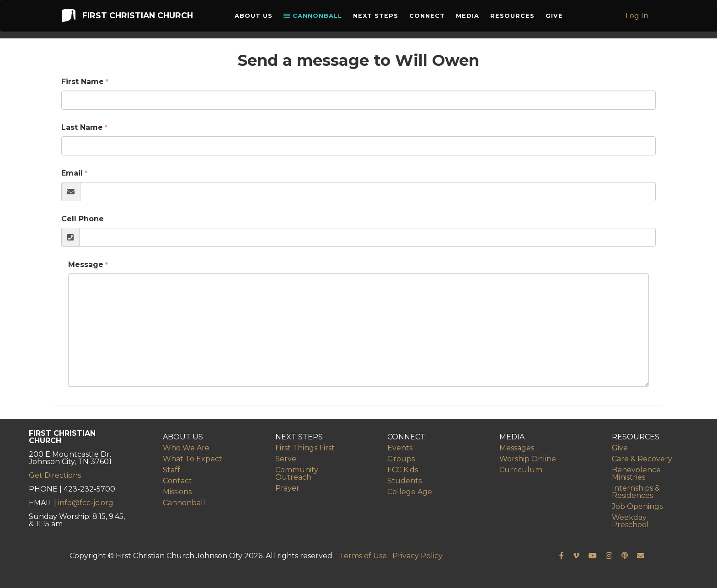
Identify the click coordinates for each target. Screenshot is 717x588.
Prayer (287, 488)
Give (556, 18)
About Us (256, 18)
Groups (401, 459)
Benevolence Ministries (636, 473)
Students (404, 481)
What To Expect (193, 459)
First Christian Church (126, 18)
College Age (410, 492)
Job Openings (637, 506)
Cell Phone (83, 219)
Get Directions (55, 475)
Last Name (82, 127)
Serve (286, 459)
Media (470, 18)
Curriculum (521, 470)
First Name (83, 82)
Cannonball (315, 18)
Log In (638, 18)
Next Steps (378, 18)
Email (72, 173)
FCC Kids (403, 470)
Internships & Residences (636, 492)
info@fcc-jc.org (86, 503)
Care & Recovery (642, 459)
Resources (515, 18)
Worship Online (528, 459)
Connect (429, 18)
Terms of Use (363, 556)
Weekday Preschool (630, 521)
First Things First (305, 448)
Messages (517, 448)
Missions (177, 492)
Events (400, 448)
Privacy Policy (417, 556)
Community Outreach (297, 473)
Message (86, 265)
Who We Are (186, 448)
